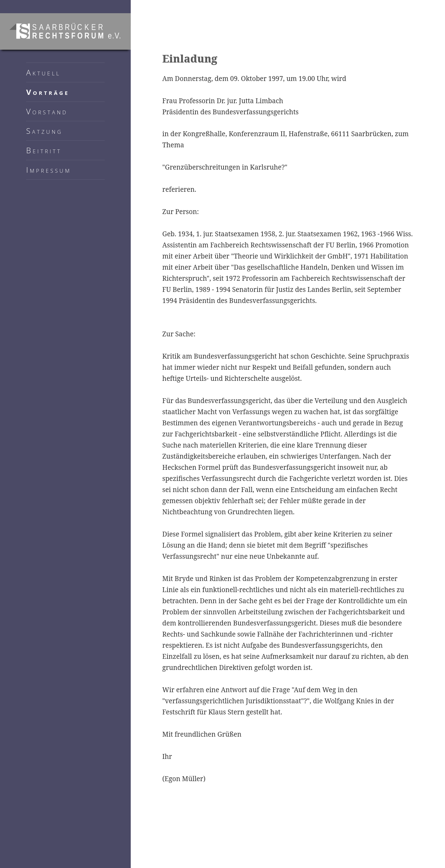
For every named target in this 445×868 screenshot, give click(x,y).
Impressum (49, 170)
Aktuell (43, 72)
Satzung (44, 131)
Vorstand (47, 111)
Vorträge (48, 92)
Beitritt (44, 150)
